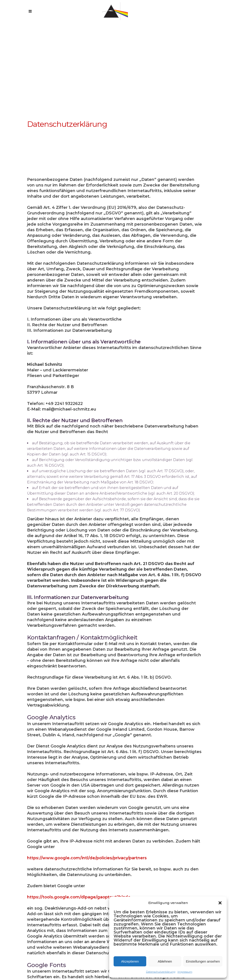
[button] (220, 903)
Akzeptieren (130, 961)
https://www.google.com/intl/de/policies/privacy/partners (87, 858)
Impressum (185, 972)
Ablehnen (165, 961)
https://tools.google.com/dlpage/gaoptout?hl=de (79, 897)
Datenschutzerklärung (161, 972)
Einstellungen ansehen (203, 961)
